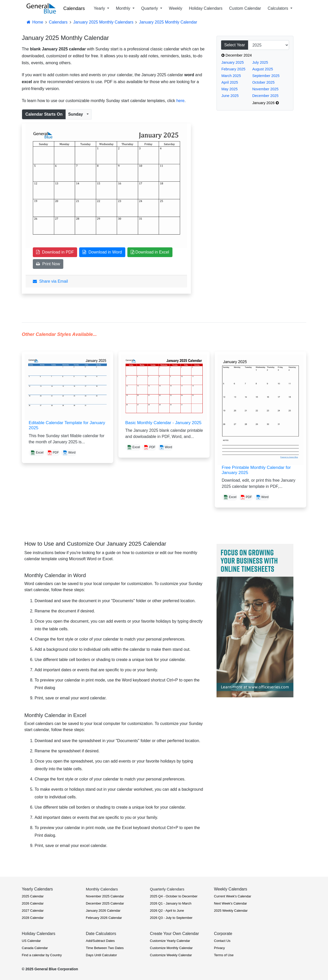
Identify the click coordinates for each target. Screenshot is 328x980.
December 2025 (265, 96)
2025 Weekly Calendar (231, 911)
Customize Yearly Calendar (170, 941)
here (180, 101)
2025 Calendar (33, 896)
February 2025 (233, 69)
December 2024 (237, 55)
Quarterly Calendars (167, 889)
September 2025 (266, 76)
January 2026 (265, 103)
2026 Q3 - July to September (171, 918)
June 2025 (230, 96)
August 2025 (263, 69)
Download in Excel (150, 252)
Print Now (48, 264)
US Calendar (31, 941)
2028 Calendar (33, 918)
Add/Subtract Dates (100, 941)
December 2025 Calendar (105, 903)
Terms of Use (224, 955)
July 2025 (260, 62)
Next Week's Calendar (230, 903)
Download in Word (102, 252)
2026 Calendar (33, 903)
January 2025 (233, 62)
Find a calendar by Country (42, 955)
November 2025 (265, 89)
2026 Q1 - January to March (171, 903)
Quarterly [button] (150, 8)
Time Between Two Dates (105, 948)
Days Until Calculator (101, 955)
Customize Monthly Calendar (171, 948)
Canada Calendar (35, 948)
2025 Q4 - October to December (174, 896)
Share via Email (50, 281)
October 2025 (263, 82)
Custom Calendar (245, 8)
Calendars (74, 8)
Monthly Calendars (102, 889)
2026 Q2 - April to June (167, 911)
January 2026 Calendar (103, 911)
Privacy (219, 948)
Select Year (235, 45)
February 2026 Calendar (104, 918)
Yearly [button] (100, 8)
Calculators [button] (279, 8)
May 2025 (229, 89)
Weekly (176, 8)
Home (35, 22)
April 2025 (230, 82)
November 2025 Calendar (105, 896)
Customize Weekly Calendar (171, 955)
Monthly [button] (124, 8)
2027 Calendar (33, 911)
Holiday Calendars (206, 8)
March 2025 (231, 76)
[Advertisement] (255, 206)
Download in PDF (55, 252)
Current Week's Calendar (233, 896)
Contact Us (222, 941)
